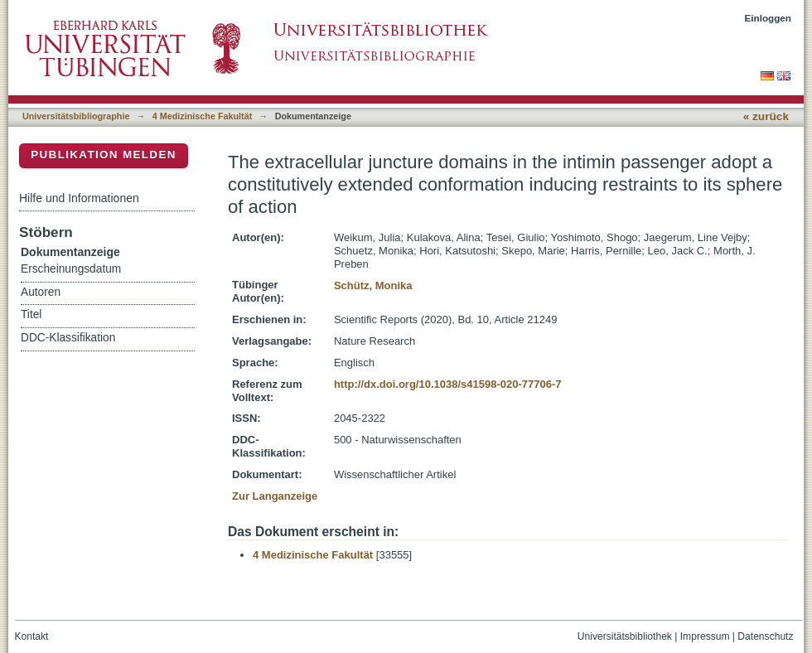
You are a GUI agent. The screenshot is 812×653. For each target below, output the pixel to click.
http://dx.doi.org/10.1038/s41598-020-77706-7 (448, 384)
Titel (31, 314)
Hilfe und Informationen (79, 198)
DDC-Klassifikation (68, 338)
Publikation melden (104, 155)
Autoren (41, 292)
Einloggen (768, 18)
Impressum (705, 636)
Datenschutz (765, 636)
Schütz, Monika (373, 285)
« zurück (766, 116)
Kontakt (32, 636)
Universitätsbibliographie (76, 116)
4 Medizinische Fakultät (202, 116)
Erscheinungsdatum (71, 269)
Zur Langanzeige (275, 496)
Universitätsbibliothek (625, 636)
